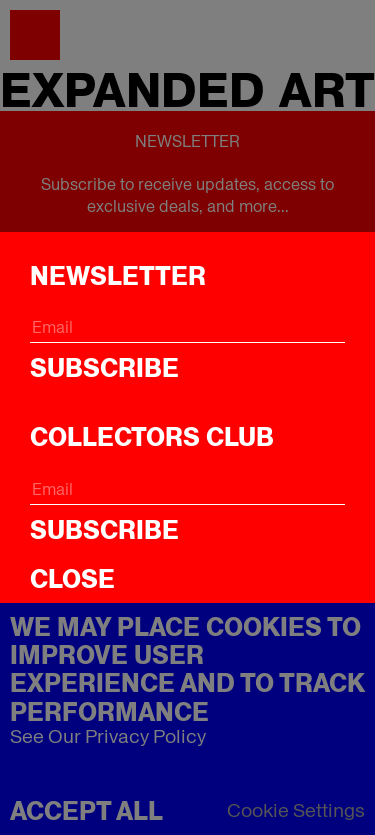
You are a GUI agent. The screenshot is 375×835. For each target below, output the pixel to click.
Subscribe (104, 368)
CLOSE (72, 579)
